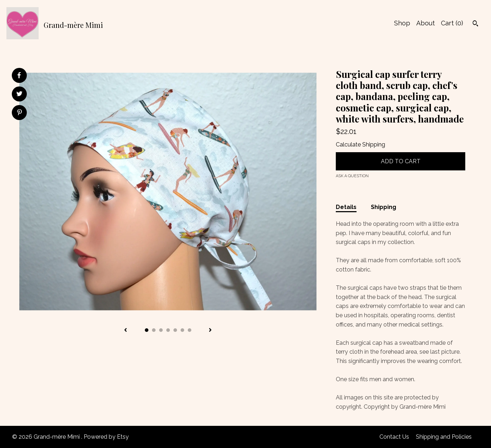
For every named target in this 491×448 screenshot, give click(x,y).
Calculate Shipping (360, 145)
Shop (402, 23)
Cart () (452, 23)
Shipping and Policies (444, 437)
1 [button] (147, 330)
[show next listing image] (210, 330)
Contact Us (394, 437)
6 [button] (182, 330)
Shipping (384, 207)
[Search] (475, 24)
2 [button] (154, 330)
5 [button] (175, 330)
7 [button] (190, 330)
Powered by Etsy (106, 437)
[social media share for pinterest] (19, 113)
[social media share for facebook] (19, 75)
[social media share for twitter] (19, 95)
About (426, 23)
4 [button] (168, 330)
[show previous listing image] (126, 330)
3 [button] (161, 330)
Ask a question (352, 176)
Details (346, 207)
